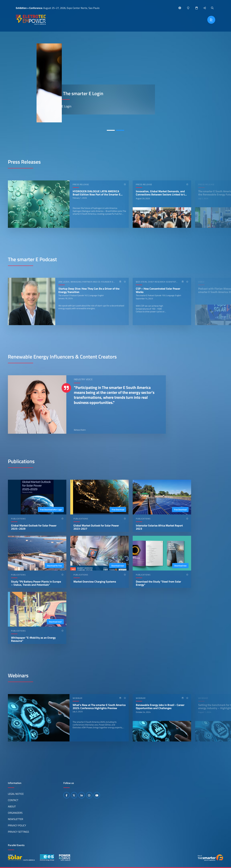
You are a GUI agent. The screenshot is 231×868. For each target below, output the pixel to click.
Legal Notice (16, 794)
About (12, 806)
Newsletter (15, 819)
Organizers (15, 813)
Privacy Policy (17, 825)
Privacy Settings (18, 832)
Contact (13, 800)
